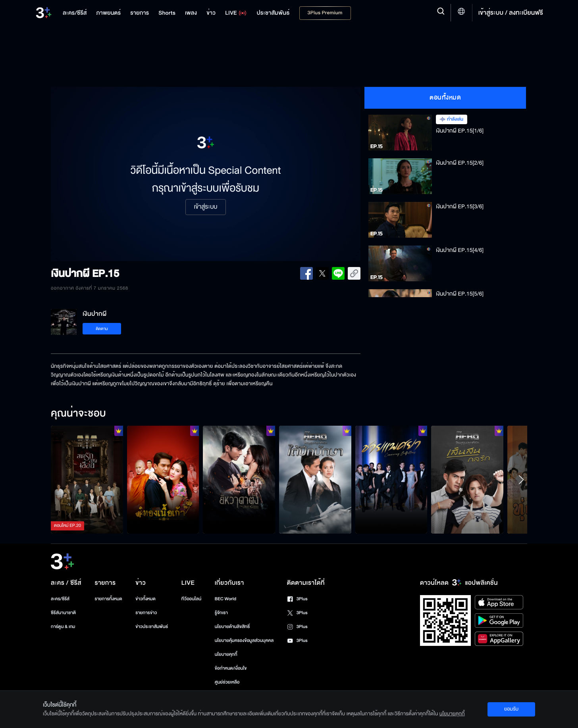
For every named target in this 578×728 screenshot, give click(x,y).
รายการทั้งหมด (108, 599)
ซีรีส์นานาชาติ (63, 613)
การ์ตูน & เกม (63, 627)
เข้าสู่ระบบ (205, 207)
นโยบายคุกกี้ (226, 654)
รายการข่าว (146, 613)
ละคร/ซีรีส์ (60, 599)
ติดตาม (102, 329)
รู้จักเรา (221, 613)
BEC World (225, 599)
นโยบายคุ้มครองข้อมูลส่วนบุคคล (244, 641)
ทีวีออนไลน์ (191, 599)
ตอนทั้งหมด (445, 98)
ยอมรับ (511, 709)
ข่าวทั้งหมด (145, 599)
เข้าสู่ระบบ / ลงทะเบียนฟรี (511, 13)
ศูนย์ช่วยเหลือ (227, 682)
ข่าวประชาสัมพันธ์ (152, 627)
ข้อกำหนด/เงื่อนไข (231, 668)
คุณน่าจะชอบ (78, 414)
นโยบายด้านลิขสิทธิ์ (232, 627)
